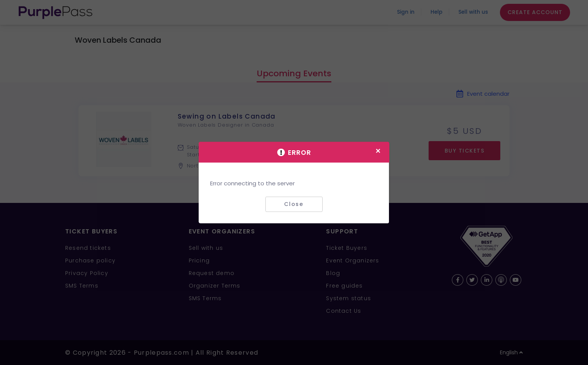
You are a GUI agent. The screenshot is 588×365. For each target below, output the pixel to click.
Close (294, 204)
